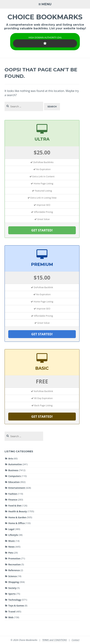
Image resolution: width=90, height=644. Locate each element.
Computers (15, 476)
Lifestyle (13, 535)
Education (14, 482)
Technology (15, 600)
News (11, 547)
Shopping (14, 582)
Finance (13, 500)
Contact (75, 640)
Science (12, 576)
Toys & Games (16, 606)
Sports (12, 594)
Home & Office (16, 523)
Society (12, 588)
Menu (46, 4)
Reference (14, 570)
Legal (11, 529)
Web (11, 617)
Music (12, 541)
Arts (11, 458)
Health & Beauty (18, 511)
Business (13, 470)
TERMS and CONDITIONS (54, 640)
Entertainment (17, 488)
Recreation (14, 564)
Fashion (13, 494)
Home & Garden (17, 517)
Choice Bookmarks (45, 17)
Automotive (15, 464)
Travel (12, 611)
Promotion (14, 558)
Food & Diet (15, 506)
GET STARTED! (42, 230)
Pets (11, 553)
